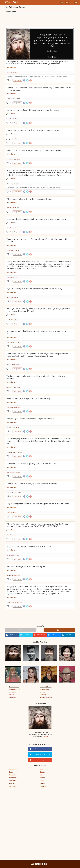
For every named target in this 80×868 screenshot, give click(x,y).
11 (10, 496)
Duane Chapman (14, 687)
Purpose (16, 72)
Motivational (13, 778)
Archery (14, 492)
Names (13, 342)
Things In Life (15, 427)
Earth (17, 139)
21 (10, 192)
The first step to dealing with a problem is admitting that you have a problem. (36, 377)
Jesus (8, 72)
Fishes (16, 297)
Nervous (13, 472)
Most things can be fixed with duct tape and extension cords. (33, 110)
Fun (8, 407)
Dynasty (12, 119)
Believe (9, 365)
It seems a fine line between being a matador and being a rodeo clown (37, 219)
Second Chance (14, 602)
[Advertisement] (40, 21)
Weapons (17, 250)
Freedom (43, 783)
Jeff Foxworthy (44, 689)
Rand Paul (12, 695)
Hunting (9, 492)
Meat (8, 472)
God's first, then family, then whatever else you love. (29, 546)
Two (11, 535)
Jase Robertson (11, 67)
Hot (16, 320)
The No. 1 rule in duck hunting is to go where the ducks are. (32, 484)
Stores (18, 472)
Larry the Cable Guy (46, 687)
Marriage (13, 555)
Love (8, 555)
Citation (46, 736)
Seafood (19, 159)
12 (10, 411)
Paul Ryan (43, 695)
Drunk (19, 184)
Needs (16, 277)
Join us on (40, 749)
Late (19, 575)
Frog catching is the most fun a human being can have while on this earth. (38, 504)
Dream (42, 780)
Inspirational (13, 769)
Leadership (12, 780)
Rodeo (12, 228)
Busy (12, 297)
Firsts (14, 387)
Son (8, 277)
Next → (59, 630)
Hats (14, 535)
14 (10, 301)
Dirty (8, 575)
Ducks (8, 297)
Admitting (9, 387)
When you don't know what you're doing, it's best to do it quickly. (34, 150)
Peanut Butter (13, 407)
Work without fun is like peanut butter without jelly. (29, 398)
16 (10, 281)
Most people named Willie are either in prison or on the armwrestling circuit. (36, 332)
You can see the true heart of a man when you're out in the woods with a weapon (38, 240)
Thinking (9, 452)
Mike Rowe (12, 697)
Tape (8, 119)
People (11, 277)
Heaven (12, 139)
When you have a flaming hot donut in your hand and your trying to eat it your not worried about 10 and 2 (38, 310)
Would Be (20, 452)
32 (10, 103)
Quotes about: (40, 11)
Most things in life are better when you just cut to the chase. (32, 419)
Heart (8, 250)
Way (18, 208)
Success (42, 772)
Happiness (43, 786)
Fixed (17, 119)
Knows (14, 159)
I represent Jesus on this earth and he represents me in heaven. (34, 130)
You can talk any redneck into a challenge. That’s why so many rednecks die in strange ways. (39, 89)
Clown (17, 228)
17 (10, 143)
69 (10, 80)
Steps (18, 387)
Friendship (12, 775)
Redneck (18, 99)
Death (13, 99)
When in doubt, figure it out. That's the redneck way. (29, 199)
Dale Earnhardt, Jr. (15, 689)
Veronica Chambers (46, 697)
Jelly (19, 407)
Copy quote (17, 80)
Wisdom (42, 778)
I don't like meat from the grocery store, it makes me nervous (33, 463)
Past (11, 72)
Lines (8, 228)
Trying (13, 320)
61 (10, 123)
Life (41, 775)
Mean (8, 184)
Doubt (14, 208)
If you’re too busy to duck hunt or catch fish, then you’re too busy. (34, 289)
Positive (12, 783)
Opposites (13, 184)
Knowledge (12, 786)
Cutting (9, 427)
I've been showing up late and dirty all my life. (26, 566)
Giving (21, 602)
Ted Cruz (43, 692)
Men (12, 250)
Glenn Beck (12, 692)
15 (10, 254)
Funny (8, 99)
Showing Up (13, 575)
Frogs (15, 512)
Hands (8, 320)
